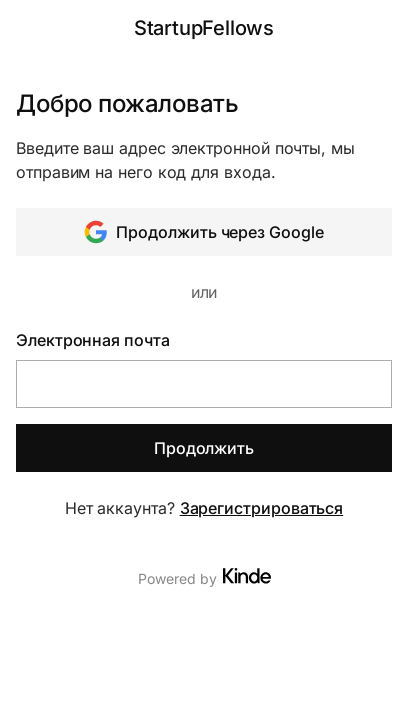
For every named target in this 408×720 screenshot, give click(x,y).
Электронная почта (93, 340)
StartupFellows (204, 28)
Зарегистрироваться (262, 508)
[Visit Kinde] (247, 576)
